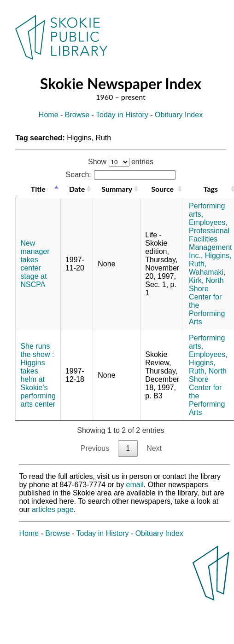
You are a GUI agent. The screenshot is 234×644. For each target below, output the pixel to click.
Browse (77, 115)
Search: (121, 175)
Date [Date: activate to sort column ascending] (77, 189)
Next (154, 448)
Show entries (121, 162)
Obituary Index (179, 115)
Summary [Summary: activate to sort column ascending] (117, 189)
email (135, 485)
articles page (53, 509)
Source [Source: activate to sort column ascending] (162, 189)
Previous (95, 448)
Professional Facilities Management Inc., (210, 243)
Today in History (122, 115)
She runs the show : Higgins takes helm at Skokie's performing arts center (38, 375)
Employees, (208, 222)
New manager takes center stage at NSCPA (35, 264)
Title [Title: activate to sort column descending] (38, 189)
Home (49, 115)
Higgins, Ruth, (202, 367)
